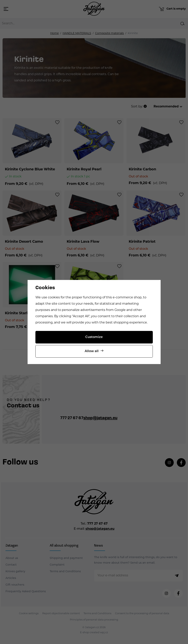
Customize (94, 337)
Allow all (92, 351)
